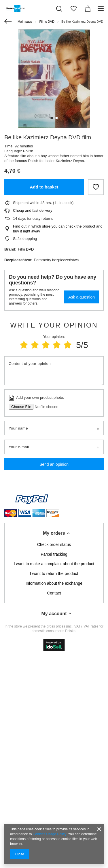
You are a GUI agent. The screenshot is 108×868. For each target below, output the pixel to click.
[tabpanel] (54, 78)
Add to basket (44, 187)
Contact (54, 593)
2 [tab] (57, 118)
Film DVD (26, 249)
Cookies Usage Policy (50, 834)
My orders (54, 533)
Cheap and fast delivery (33, 210)
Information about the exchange (54, 583)
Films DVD (47, 22)
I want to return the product (54, 573)
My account (54, 614)
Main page (25, 22)
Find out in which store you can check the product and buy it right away (58, 229)
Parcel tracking (54, 554)
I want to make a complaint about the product (54, 564)
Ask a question (82, 297)
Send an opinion (54, 464)
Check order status (54, 544)
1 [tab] (52, 118)
